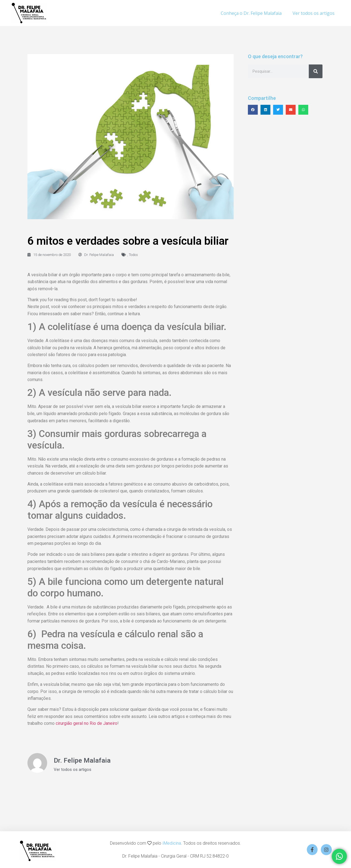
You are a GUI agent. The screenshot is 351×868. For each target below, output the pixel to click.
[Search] (316, 71)
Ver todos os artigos (314, 13)
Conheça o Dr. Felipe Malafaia (251, 13)
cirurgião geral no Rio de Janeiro (87, 723)
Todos (133, 255)
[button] (253, 110)
